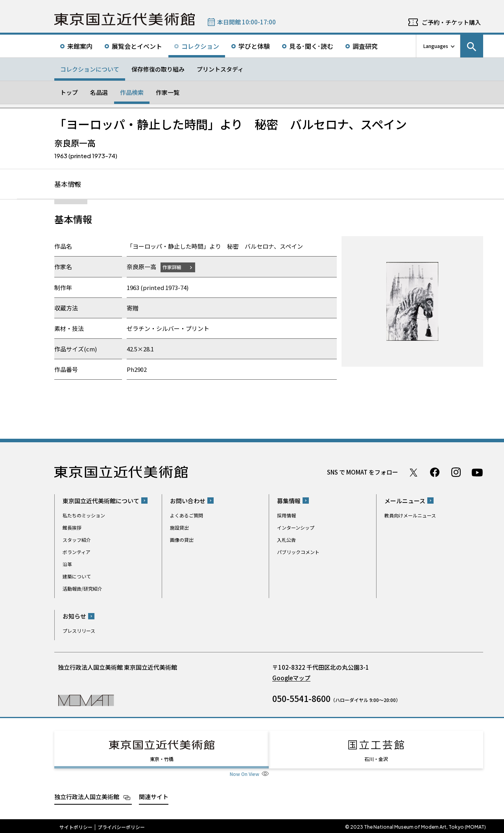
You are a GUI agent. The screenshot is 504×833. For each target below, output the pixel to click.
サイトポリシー (76, 825)
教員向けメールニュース (410, 516)
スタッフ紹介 (77, 540)
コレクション (200, 46)
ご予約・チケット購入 (451, 22)
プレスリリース (79, 631)
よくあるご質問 (186, 516)
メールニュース (405, 501)
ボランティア (77, 552)
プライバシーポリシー (121, 825)
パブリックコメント (298, 552)
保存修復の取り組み (158, 69)
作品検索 (132, 92)
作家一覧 (168, 92)
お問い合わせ (188, 501)
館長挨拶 (72, 528)
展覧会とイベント (137, 46)
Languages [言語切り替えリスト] (436, 46)
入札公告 (286, 540)
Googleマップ (291, 678)
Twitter (414, 473)
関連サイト (154, 795)
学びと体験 (254, 46)
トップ (69, 92)
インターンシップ (296, 528)
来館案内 (80, 46)
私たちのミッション (84, 516)
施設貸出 (179, 528)
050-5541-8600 (301, 699)
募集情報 (289, 501)
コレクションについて (90, 69)
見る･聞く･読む (311, 46)
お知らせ (74, 616)
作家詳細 (174, 267)
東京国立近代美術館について (101, 501)
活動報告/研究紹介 (82, 589)
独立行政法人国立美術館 (87, 795)
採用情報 (286, 516)
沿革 (67, 564)
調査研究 (365, 46)
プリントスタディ (220, 69)
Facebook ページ (435, 473)
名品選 (99, 92)
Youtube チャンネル (477, 473)
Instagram (456, 473)
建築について (77, 577)
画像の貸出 (182, 540)
